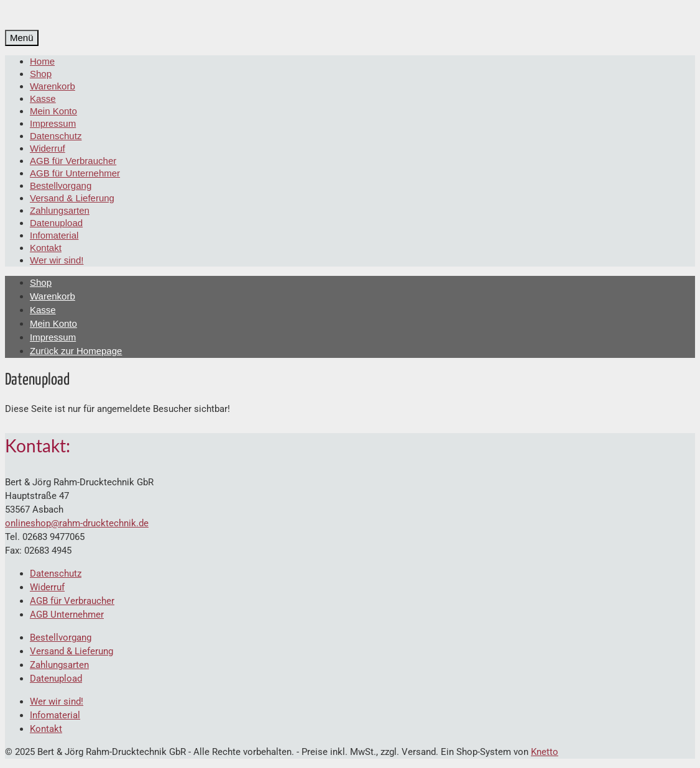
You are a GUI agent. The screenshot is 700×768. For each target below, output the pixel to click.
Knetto (545, 752)
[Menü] (22, 38)
